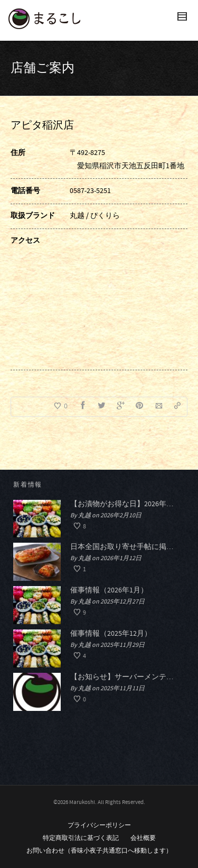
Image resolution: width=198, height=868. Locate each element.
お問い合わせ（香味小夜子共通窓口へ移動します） (99, 851)
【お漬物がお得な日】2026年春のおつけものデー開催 (125, 504)
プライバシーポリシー (99, 825)
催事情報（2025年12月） (111, 634)
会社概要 (143, 838)
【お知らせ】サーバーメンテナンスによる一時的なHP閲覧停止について (125, 677)
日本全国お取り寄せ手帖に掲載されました (125, 547)
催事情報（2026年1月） (109, 590)
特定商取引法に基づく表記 (81, 838)
